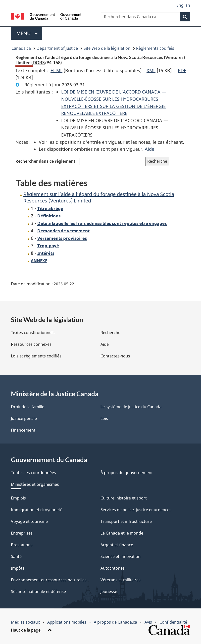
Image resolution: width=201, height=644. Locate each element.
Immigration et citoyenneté (37, 510)
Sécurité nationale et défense (38, 592)
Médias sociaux (25, 622)
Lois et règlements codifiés (36, 356)
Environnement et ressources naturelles (49, 580)
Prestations (22, 545)
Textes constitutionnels (33, 333)
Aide (150, 149)
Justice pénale (24, 418)
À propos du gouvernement (127, 473)
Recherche (110, 333)
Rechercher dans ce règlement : (47, 161)
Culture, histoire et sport (124, 498)
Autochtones (113, 568)
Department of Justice (57, 48)
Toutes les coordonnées (33, 473)
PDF (182, 70)
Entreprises (22, 533)
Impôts (18, 568)
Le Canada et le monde (122, 533)
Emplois (18, 498)
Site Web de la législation (107, 48)
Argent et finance (117, 545)
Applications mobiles (67, 622)
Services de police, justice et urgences (136, 510)
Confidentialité (173, 622)
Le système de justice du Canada (131, 407)
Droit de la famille (28, 407)
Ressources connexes (31, 344)
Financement (23, 430)
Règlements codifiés (155, 48)
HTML (56, 70)
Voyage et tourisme (29, 521)
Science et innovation (121, 556)
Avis (148, 622)
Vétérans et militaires (121, 580)
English (183, 5)
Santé (16, 556)
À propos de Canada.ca (115, 622)
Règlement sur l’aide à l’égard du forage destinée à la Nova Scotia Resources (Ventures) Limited (99, 197)
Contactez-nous (115, 356)
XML (151, 70)
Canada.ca (21, 48)
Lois (104, 418)
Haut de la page (31, 630)
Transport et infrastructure (126, 521)
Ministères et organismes (35, 484)
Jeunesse (109, 592)
